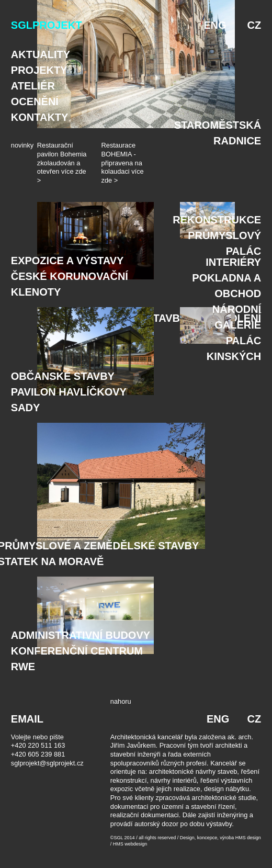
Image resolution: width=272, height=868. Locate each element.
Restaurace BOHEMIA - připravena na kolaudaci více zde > (123, 163)
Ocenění (35, 102)
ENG (215, 25)
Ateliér (33, 86)
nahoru (121, 701)
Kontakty (40, 117)
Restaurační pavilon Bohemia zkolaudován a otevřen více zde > (62, 163)
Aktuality (41, 54)
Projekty (39, 70)
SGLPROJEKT (47, 25)
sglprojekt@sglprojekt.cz (47, 763)
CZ (254, 25)
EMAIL (27, 719)
